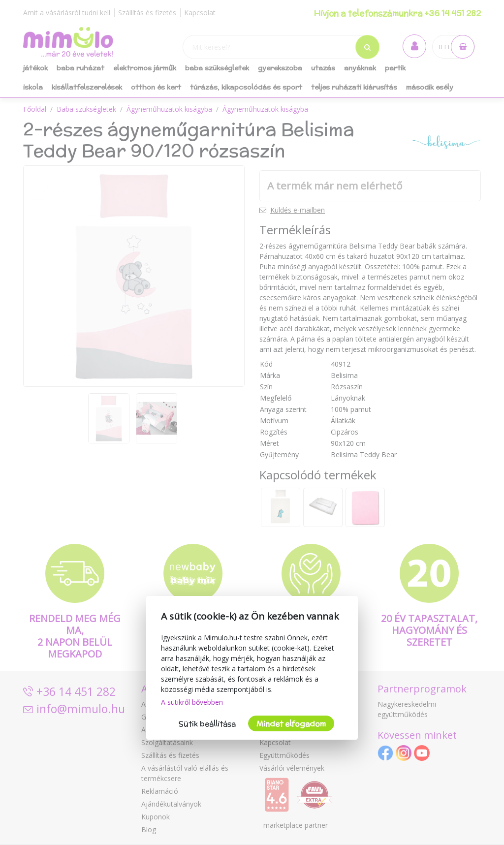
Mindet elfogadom (291, 724)
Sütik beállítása (207, 724)
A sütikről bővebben (192, 702)
